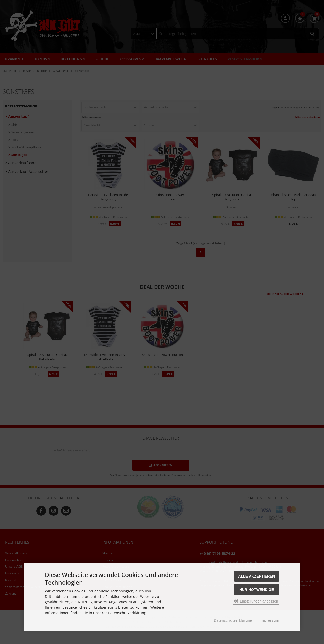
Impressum (269, 620)
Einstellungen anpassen (256, 601)
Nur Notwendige (257, 590)
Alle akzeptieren (257, 576)
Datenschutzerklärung (233, 620)
